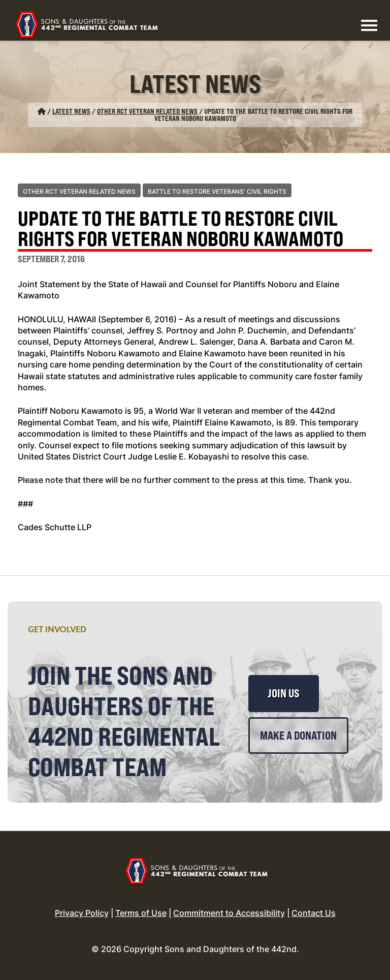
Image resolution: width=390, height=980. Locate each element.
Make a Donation (298, 736)
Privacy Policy (82, 913)
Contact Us (314, 913)
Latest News (71, 111)
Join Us (284, 693)
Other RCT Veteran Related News (147, 111)
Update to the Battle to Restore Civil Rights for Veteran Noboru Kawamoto (181, 230)
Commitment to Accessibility (229, 913)
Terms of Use (141, 913)
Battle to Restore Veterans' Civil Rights (217, 191)
